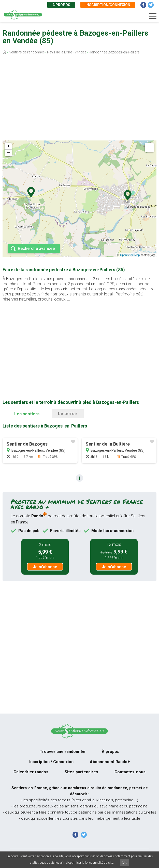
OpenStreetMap (130, 255)
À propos (61, 5)
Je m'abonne (45, 567)
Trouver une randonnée (63, 752)
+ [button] (9, 146)
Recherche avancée (36, 248)
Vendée (80, 52)
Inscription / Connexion (51, 762)
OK (125, 862)
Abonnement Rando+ (110, 762)
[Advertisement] (79, 99)
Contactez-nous (130, 772)
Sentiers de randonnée (27, 52)
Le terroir (68, 414)
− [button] (9, 153)
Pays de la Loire (60, 52)
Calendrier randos (31, 772)
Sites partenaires (81, 772)
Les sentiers (27, 414)
